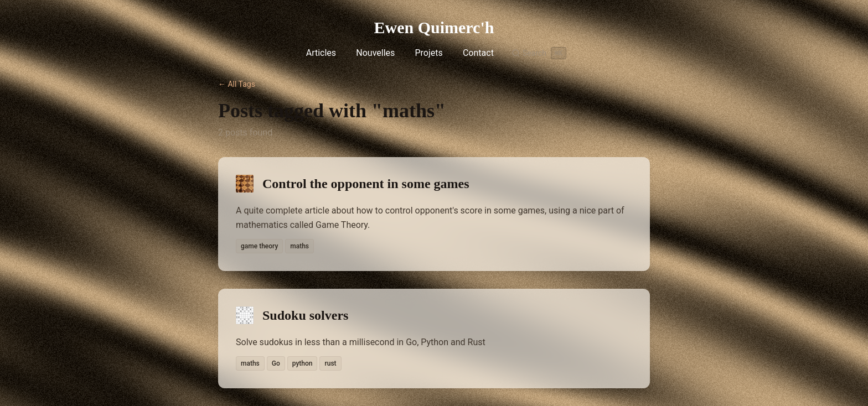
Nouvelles (375, 53)
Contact (478, 53)
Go (276, 363)
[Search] (539, 53)
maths (299, 246)
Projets (428, 53)
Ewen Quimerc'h (434, 27)
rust (330, 363)
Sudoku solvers (305, 315)
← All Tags (237, 84)
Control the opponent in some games (366, 184)
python (303, 363)
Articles (321, 53)
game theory (259, 246)
